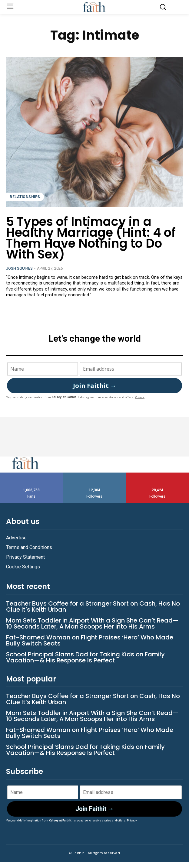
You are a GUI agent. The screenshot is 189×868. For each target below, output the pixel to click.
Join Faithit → (95, 386)
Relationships (25, 197)
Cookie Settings (23, 567)
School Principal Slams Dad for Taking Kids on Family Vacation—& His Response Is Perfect (85, 657)
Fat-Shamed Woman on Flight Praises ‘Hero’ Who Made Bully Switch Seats (90, 640)
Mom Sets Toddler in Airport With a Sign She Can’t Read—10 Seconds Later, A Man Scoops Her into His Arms (92, 623)
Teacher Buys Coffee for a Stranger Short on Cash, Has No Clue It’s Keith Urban (93, 606)
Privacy (140, 397)
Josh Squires (19, 268)
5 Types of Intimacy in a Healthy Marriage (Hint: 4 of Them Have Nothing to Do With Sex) (91, 238)
